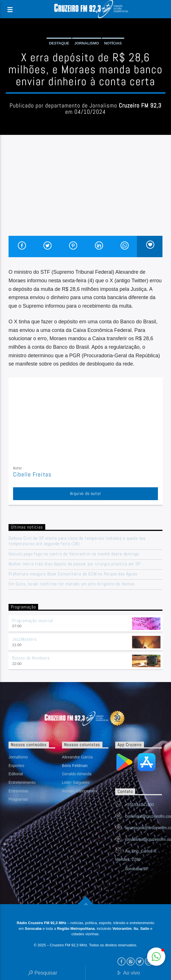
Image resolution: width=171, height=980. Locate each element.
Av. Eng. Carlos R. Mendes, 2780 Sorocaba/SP (136, 860)
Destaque (59, 43)
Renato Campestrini (80, 791)
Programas (18, 799)
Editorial (16, 774)
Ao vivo (128, 973)
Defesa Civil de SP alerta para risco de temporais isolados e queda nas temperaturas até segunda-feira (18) (77, 541)
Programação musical (33, 621)
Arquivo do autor (86, 493)
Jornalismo (87, 43)
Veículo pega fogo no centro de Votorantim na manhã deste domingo (74, 554)
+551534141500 (139, 805)
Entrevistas (18, 791)
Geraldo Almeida (77, 774)
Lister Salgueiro (76, 782)
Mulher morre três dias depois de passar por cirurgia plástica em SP (75, 564)
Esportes (16, 766)
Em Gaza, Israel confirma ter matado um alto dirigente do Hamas (72, 584)
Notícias (113, 43)
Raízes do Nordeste (31, 658)
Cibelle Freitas (32, 474)
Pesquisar (43, 973)
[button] (156, 957)
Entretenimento (22, 782)
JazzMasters (24, 639)
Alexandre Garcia (77, 757)
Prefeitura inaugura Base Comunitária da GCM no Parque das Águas (73, 574)
